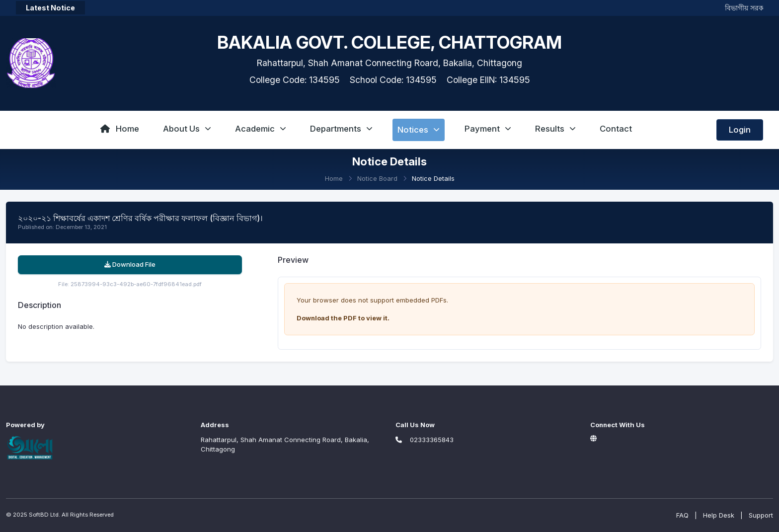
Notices (419, 130)
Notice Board (377, 178)
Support (761, 515)
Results (555, 129)
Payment (488, 129)
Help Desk (719, 515)
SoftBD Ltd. (44, 515)
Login (740, 130)
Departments (341, 129)
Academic (261, 129)
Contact (616, 129)
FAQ (682, 515)
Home (120, 129)
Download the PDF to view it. (343, 318)
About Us (187, 129)
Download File (130, 264)
